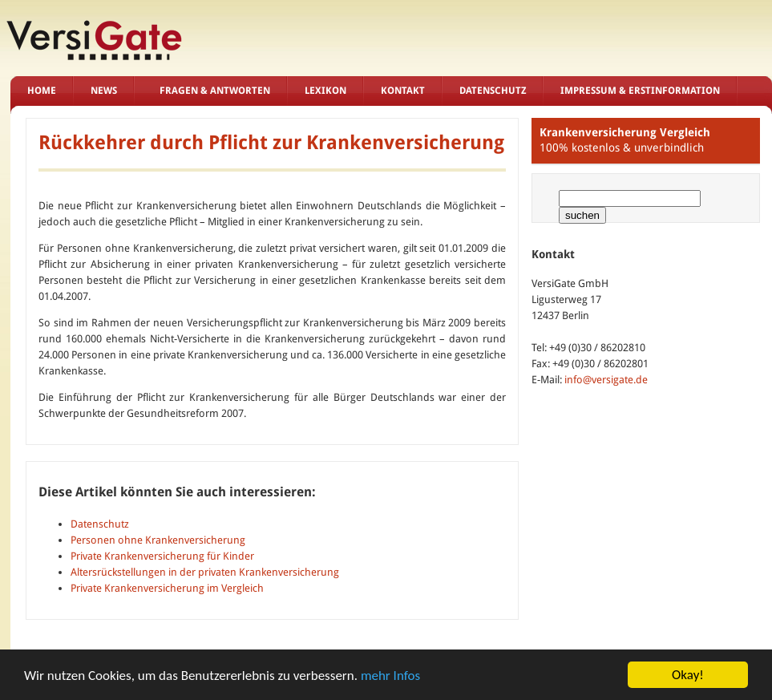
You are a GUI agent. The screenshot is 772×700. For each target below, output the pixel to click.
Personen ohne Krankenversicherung (158, 540)
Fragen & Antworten (215, 91)
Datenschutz (493, 91)
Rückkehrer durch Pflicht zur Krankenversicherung (271, 143)
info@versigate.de (606, 380)
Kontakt (403, 91)
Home (42, 91)
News (104, 91)
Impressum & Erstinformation (640, 91)
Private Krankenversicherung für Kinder (162, 556)
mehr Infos (390, 676)
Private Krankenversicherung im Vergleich (167, 588)
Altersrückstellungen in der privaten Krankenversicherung (205, 572)
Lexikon (325, 91)
